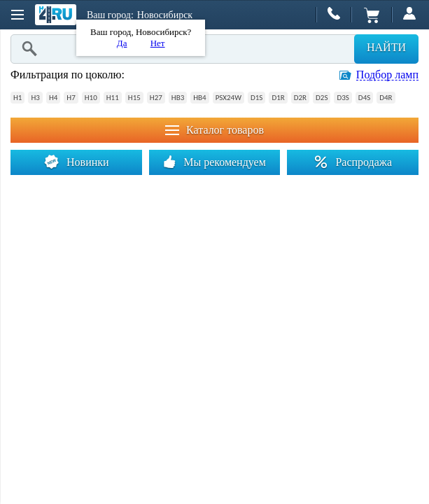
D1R (278, 98)
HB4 (199, 98)
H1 (17, 98)
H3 (35, 98)
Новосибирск (165, 15)
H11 (113, 98)
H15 (134, 98)
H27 (156, 98)
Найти (386, 47)
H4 (53, 98)
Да (122, 43)
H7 (71, 98)
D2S (322, 98)
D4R (386, 98)
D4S (364, 98)
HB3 (178, 98)
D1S (256, 98)
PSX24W (228, 98)
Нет (158, 43)
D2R (300, 98)
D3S (343, 98)
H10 (91, 98)
